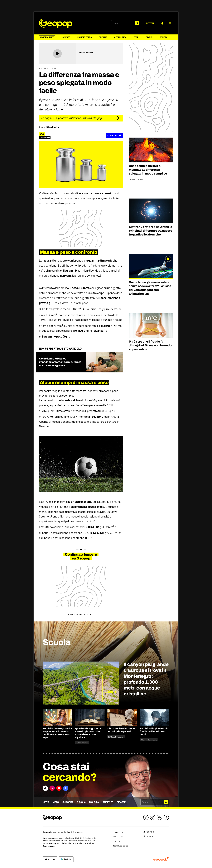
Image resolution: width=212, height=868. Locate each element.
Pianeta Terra (85, 37)
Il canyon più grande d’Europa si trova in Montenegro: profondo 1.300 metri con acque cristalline (146, 679)
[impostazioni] (150, 836)
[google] (66, 859)
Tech (136, 37)
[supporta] (150, 23)
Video (56, 802)
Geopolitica (120, 37)
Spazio (149, 37)
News (46, 802)
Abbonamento (47, 37)
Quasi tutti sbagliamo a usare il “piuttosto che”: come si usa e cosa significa (88, 733)
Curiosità (68, 802)
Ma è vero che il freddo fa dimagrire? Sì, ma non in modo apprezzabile (150, 345)
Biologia (94, 802)
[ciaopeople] (161, 859)
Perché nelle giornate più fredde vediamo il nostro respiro (154, 731)
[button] (170, 23)
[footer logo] (70, 818)
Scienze (66, 37)
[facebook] (166, 817)
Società (164, 37)
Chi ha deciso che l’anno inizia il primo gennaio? (121, 730)
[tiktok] (146, 817)
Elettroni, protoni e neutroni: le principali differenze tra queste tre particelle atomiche (150, 231)
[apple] (50, 859)
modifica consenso (120, 846)
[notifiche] (162, 23)
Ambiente (108, 802)
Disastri (121, 802)
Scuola (81, 802)
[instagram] (153, 817)
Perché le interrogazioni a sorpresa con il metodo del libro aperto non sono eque (57, 733)
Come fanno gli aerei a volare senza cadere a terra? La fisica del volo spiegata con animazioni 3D (150, 288)
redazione (117, 841)
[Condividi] (114, 135)
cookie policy (118, 837)
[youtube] (159, 817)
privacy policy (118, 832)
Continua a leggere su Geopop (81, 556)
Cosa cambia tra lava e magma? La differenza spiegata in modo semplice (148, 170)
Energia (103, 37)
